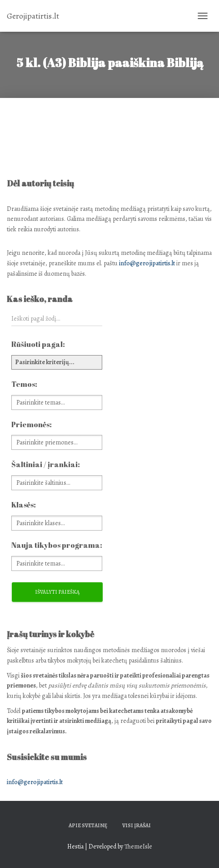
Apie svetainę (88, 825)
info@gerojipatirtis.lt (147, 263)
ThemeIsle (138, 846)
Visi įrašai (137, 825)
